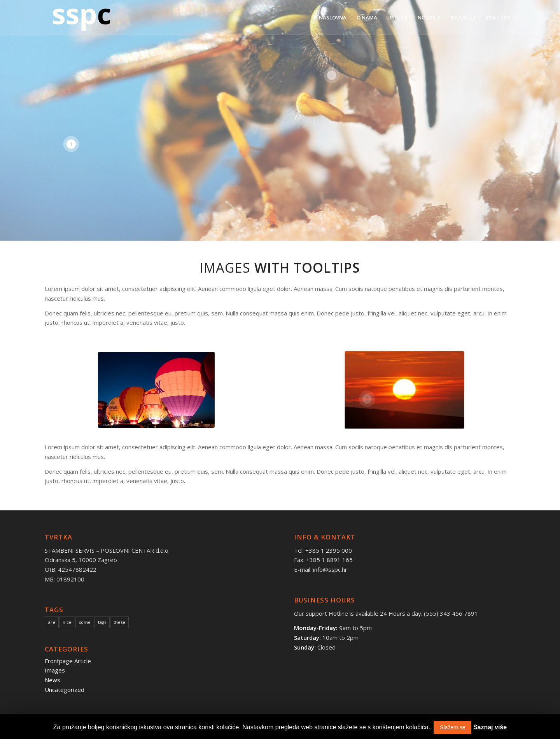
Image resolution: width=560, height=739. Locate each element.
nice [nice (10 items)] (67, 622)
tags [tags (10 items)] (102, 622)
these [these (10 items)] (119, 622)
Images (55, 670)
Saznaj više (490, 727)
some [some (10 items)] (85, 622)
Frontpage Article (68, 661)
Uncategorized (65, 690)
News (52, 680)
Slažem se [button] (452, 727)
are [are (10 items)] (52, 622)
